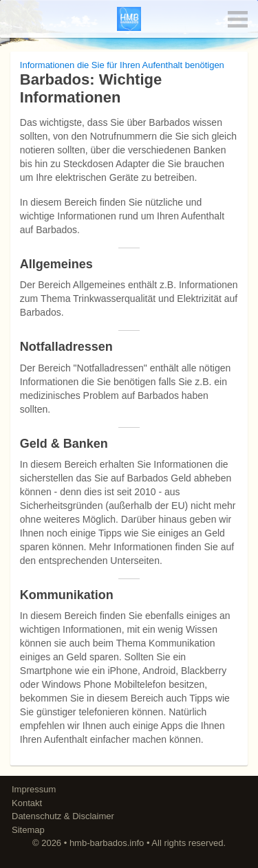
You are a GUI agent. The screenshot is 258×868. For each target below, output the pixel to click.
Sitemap (28, 830)
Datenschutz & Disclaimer (63, 816)
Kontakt (27, 803)
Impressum (34, 789)
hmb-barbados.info (107, 843)
